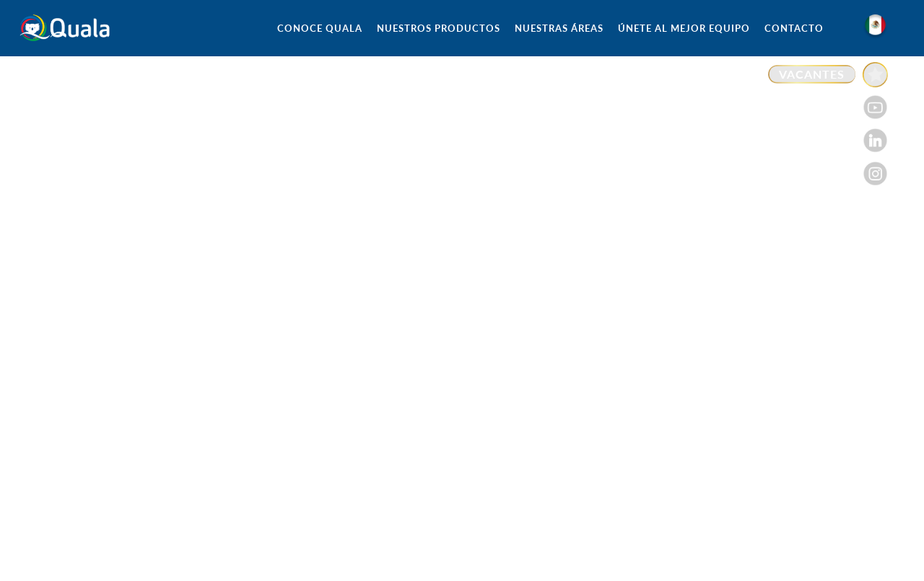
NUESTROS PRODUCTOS (439, 28)
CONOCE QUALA (320, 28)
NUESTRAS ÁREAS (559, 28)
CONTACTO (794, 28)
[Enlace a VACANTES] (828, 75)
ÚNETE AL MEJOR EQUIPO (684, 28)
